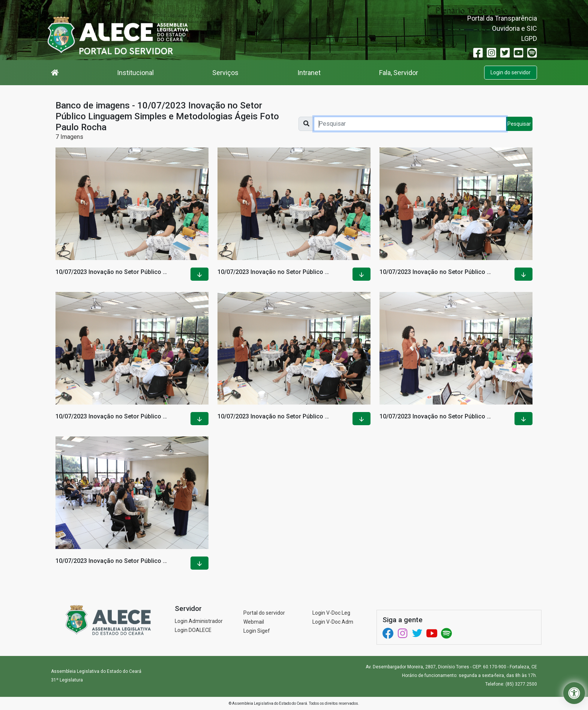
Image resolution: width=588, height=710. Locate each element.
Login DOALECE (193, 630)
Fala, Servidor (399, 73)
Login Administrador (199, 621)
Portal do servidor (264, 613)
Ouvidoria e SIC (514, 28)
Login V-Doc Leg (331, 613)
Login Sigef (257, 631)
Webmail (254, 622)
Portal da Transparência (502, 18)
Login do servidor (511, 72)
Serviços (225, 73)
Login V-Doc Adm (333, 622)
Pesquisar (519, 124)
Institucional (135, 73)
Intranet (309, 73)
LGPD (529, 38)
